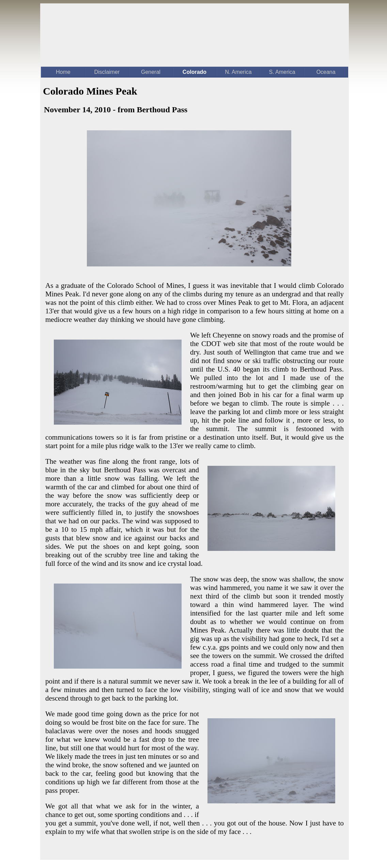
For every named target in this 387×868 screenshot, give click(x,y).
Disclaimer (107, 72)
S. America (282, 72)
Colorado (195, 72)
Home (63, 72)
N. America (238, 72)
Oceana (326, 72)
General (151, 72)
